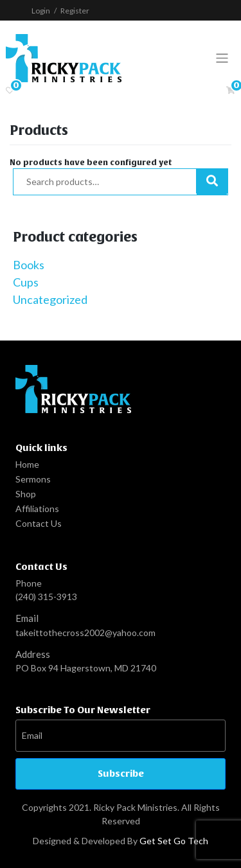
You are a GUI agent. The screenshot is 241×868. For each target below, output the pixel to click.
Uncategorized (50, 299)
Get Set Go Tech (174, 841)
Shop (26, 494)
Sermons (33, 479)
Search (212, 182)
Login (41, 11)
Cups (26, 282)
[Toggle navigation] (222, 58)
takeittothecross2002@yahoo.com (85, 633)
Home (27, 464)
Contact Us (39, 523)
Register (75, 11)
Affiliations (37, 509)
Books (29, 265)
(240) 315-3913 (46, 597)
